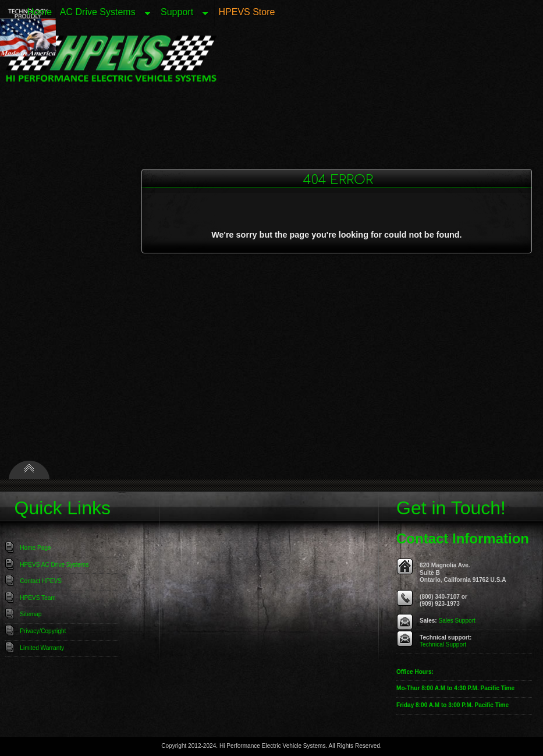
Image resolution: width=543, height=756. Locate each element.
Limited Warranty (42, 648)
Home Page (35, 548)
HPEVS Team (38, 598)
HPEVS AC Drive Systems (54, 565)
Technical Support (443, 644)
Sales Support (457, 621)
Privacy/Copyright (43, 631)
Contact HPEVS (41, 581)
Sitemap (31, 614)
